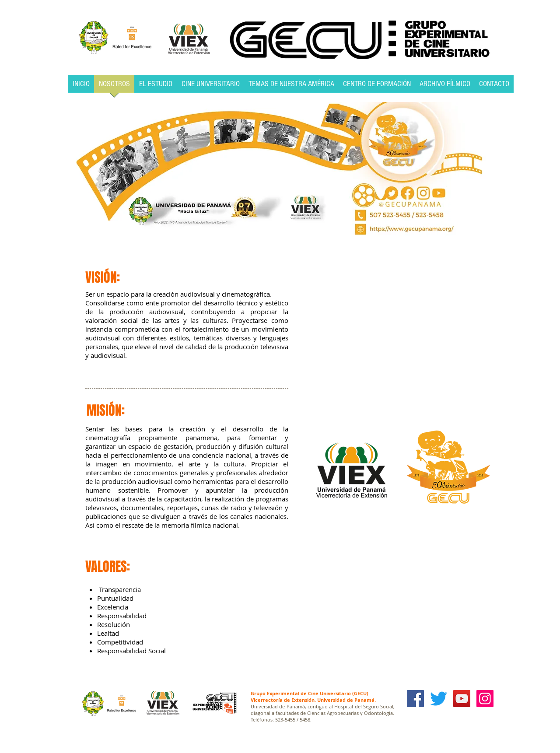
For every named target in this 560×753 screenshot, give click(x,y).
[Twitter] (439, 699)
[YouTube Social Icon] (462, 699)
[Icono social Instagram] (485, 699)
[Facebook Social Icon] (415, 699)
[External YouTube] (392, 329)
